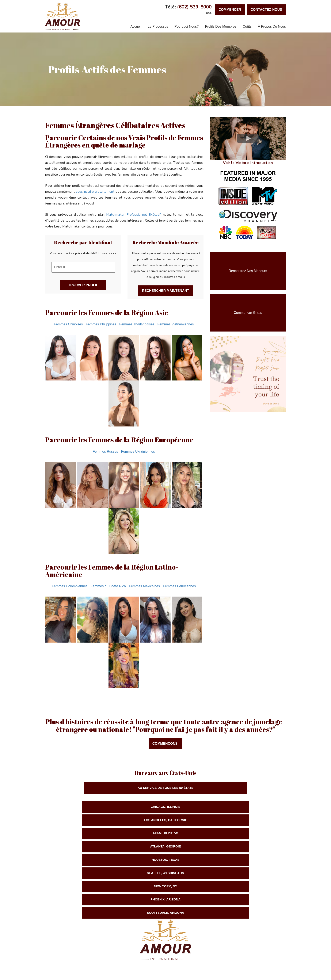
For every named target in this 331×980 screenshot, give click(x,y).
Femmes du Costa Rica (108, 586)
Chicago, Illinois (88, 808)
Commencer (230, 10)
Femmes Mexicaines (144, 586)
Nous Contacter (125, 964)
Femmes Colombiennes (70, 586)
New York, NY (87, 835)
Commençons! (165, 744)
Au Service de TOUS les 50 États (165, 788)
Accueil (136, 26)
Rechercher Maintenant (165, 291)
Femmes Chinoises (68, 324)
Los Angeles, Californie (166, 808)
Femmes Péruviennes (179, 586)
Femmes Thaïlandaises (137, 324)
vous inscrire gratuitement (95, 192)
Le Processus (158, 26)
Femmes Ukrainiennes (138, 451)
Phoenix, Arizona (165, 835)
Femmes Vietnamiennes (176, 324)
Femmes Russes (105, 451)
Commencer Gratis (248, 313)
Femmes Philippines (101, 324)
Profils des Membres (221, 26)
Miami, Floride (243, 808)
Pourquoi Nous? (187, 26)
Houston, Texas (165, 821)
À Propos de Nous (272, 26)
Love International (253, 942)
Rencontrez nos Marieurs (248, 271)
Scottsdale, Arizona (244, 835)
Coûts (247, 26)
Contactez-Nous (266, 10)
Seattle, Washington (244, 821)
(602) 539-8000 (194, 7)
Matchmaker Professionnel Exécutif (133, 215)
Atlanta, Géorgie (87, 821)
